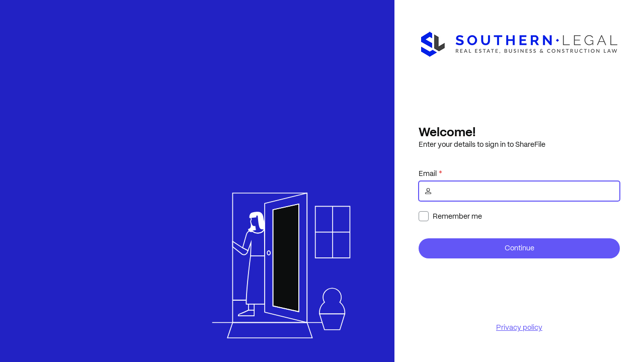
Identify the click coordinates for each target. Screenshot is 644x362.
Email (428, 173)
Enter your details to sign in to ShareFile (482, 144)
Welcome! (447, 132)
